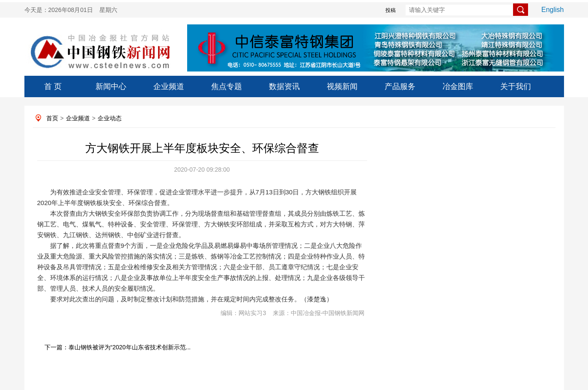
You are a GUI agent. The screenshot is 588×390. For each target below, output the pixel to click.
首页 (52, 118)
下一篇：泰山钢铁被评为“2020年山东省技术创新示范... (118, 347)
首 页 (53, 86)
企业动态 (110, 118)
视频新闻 (342, 86)
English (552, 10)
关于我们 (516, 86)
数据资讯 (284, 86)
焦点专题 (227, 86)
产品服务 (400, 86)
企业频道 (169, 86)
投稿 (391, 10)
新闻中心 (111, 86)
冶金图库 (458, 86)
